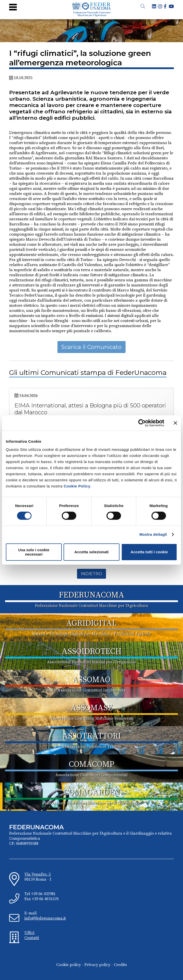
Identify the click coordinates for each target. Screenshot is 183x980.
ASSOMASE (92, 708)
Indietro (91, 574)
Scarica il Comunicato (91, 347)
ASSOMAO (91, 680)
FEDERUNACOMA (92, 595)
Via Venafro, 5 (37, 874)
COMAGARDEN (92, 793)
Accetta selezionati (91, 552)
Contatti (32, 938)
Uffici (29, 933)
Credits (120, 965)
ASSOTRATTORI (92, 736)
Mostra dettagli (153, 534)
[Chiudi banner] (175, 423)
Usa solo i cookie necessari (34, 552)
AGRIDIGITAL (91, 623)
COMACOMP (92, 764)
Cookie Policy (77, 486)
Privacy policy (97, 965)
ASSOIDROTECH (92, 652)
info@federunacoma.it (45, 918)
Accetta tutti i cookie (149, 552)
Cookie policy (68, 965)
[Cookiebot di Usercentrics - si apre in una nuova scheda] (142, 423)
